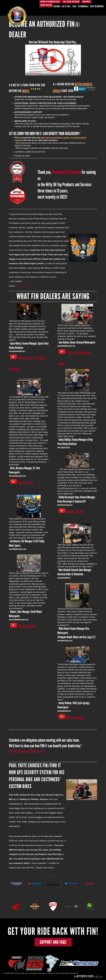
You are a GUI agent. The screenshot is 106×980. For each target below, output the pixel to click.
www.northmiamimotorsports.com (19, 620)
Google (26, 91)
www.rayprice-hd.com (64, 448)
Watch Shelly (75, 512)
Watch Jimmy (75, 718)
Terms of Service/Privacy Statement (63, 973)
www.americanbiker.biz (64, 578)
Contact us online (22, 156)
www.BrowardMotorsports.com (66, 346)
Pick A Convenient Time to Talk (27, 751)
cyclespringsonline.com (64, 711)
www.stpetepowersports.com (17, 476)
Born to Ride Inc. (24, 286)
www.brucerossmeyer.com (65, 505)
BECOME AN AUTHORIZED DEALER (50, 2)
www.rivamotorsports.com (65, 641)
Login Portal (86, 2)
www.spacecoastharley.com (17, 351)
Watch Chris (26, 483)
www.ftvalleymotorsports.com (17, 549)
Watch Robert (27, 626)
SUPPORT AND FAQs (46, 5)
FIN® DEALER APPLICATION (71, 2)
